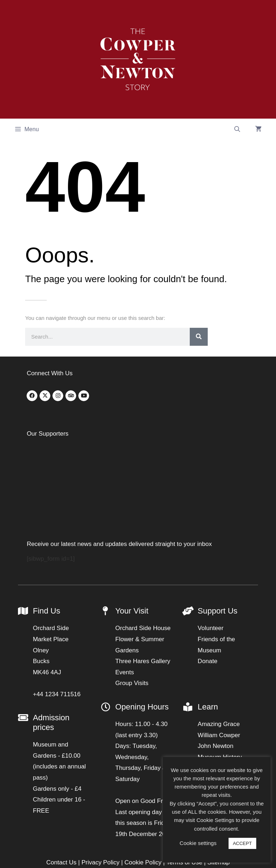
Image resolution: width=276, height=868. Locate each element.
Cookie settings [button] (198, 843)
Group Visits (132, 618)
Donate (208, 596)
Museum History (220, 692)
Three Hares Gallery (143, 596)
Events (125, 607)
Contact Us (61, 797)
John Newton (215, 681)
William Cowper (219, 670)
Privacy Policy (101, 797)
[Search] (199, 337)
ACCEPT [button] (242, 843)
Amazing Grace (219, 659)
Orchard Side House (143, 563)
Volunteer (211, 563)
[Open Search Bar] (237, 129)
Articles (208, 703)
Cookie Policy (143, 797)
